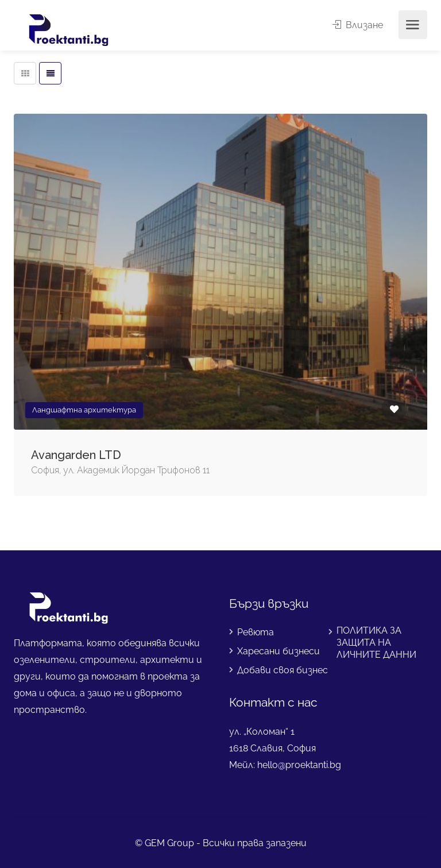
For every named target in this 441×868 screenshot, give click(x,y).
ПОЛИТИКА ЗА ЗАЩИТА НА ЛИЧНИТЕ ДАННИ (376, 643)
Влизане (358, 25)
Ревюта (256, 632)
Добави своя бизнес (283, 670)
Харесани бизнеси (278, 651)
